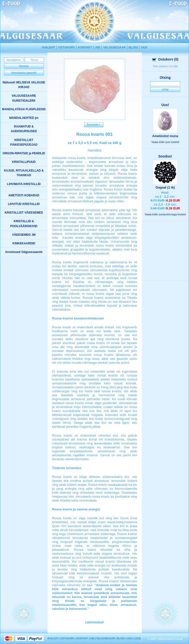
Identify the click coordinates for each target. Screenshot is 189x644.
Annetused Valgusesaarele (24, 252)
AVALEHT (49, 47)
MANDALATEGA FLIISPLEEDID (24, 109)
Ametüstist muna (165, 136)
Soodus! (165, 156)
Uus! (165, 105)
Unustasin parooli (24, 73)
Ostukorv (165, 59)
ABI (98, 47)
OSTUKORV (67, 47)
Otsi (165, 90)
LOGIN (138, 638)
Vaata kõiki (165, 142)
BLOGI (133, 47)
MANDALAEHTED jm (24, 118)
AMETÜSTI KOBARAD (24, 195)
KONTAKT (85, 47)
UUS (144, 47)
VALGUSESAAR (114, 47)
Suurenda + (94, 125)
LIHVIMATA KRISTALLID (24, 184)
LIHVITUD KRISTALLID (24, 204)
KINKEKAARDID (24, 243)
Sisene (24, 66)
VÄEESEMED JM (24, 235)
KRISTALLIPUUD (24, 162)
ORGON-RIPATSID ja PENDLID (24, 153)
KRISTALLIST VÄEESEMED (24, 213)
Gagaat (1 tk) (165, 187)
